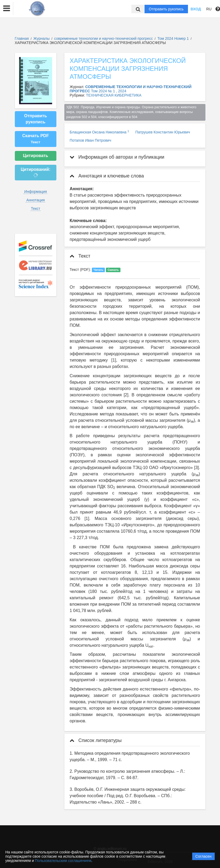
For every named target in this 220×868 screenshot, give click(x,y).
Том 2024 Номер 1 (173, 38)
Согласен (203, 856)
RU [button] (209, 9)
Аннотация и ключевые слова (107, 176)
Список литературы (96, 740)
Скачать (113, 270)
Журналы (41, 38)
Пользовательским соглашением (63, 861)
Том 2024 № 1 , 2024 (109, 91)
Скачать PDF (35, 139)
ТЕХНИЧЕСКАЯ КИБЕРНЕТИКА (114, 95)
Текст (36, 209)
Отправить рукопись (166, 9)
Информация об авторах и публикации (117, 157)
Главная (22, 38)
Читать (98, 270)
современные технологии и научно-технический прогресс (104, 38)
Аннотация (35, 200)
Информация (35, 192)
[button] (7, 8)
